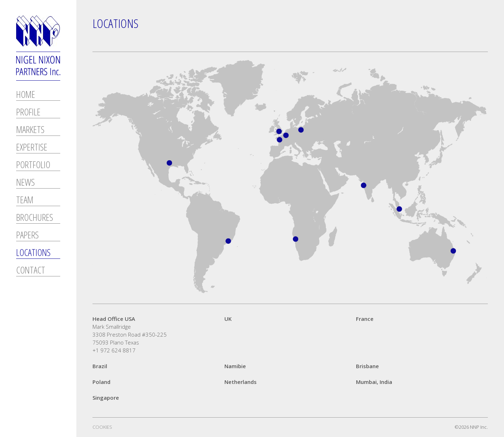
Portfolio (33, 165)
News (25, 183)
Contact (31, 271)
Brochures (35, 218)
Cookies (102, 427)
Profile (28, 113)
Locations (33, 253)
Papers (27, 236)
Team (25, 201)
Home (26, 95)
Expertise (32, 148)
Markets (30, 130)
